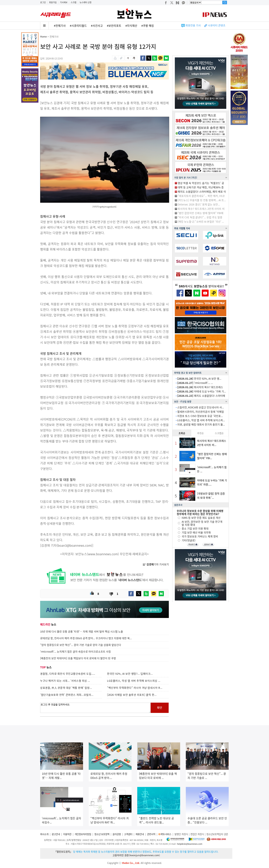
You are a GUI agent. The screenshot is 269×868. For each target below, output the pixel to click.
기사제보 (64, 2)
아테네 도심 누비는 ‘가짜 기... (202, 391)
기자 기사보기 (156, 564)
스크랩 (74, 2)
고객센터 (128, 834)
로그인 (43, 2)
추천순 (200, 433)
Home (43, 37)
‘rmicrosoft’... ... (195, 383)
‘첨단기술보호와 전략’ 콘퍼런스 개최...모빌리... (67, 695)
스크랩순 (219, 433)
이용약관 (67, 834)
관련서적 (151, 834)
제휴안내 (140, 834)
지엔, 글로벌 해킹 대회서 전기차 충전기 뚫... (201, 424)
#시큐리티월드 (78, 26)
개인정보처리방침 (83, 834)
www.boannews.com (103, 554)
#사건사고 (97, 26)
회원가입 (53, 2)
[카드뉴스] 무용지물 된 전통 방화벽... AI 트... (202, 200)
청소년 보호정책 (102, 834)
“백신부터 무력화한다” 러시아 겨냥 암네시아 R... (135, 688)
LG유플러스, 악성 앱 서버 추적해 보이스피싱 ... (134, 681)
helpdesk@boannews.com (190, 844)
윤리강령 (117, 834)
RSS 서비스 (166, 834)
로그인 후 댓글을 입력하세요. (95, 708)
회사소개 (44, 834)
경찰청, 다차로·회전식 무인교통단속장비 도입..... (68, 674)
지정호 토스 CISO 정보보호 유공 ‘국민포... (200, 416)
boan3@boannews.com (74, 545)
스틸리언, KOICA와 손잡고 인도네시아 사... (201, 407)
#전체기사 (60, 26)
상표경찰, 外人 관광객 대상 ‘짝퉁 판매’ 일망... (66, 688)
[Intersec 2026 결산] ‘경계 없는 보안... (199, 204)
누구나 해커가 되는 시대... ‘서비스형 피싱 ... (65, 681)
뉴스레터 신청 (86, 2)
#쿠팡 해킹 (148, 26)
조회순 (182, 433)
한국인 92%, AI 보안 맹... (199, 379)
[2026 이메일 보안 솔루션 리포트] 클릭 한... (132, 695)
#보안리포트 (114, 26)
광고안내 (56, 834)
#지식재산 (131, 26)
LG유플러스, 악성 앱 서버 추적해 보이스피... (201, 420)
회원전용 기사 (193, 25)
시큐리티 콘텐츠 (217, 25)
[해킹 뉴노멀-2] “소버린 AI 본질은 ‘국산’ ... (201, 222)
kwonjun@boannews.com (144, 855)
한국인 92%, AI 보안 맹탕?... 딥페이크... (130, 674)
